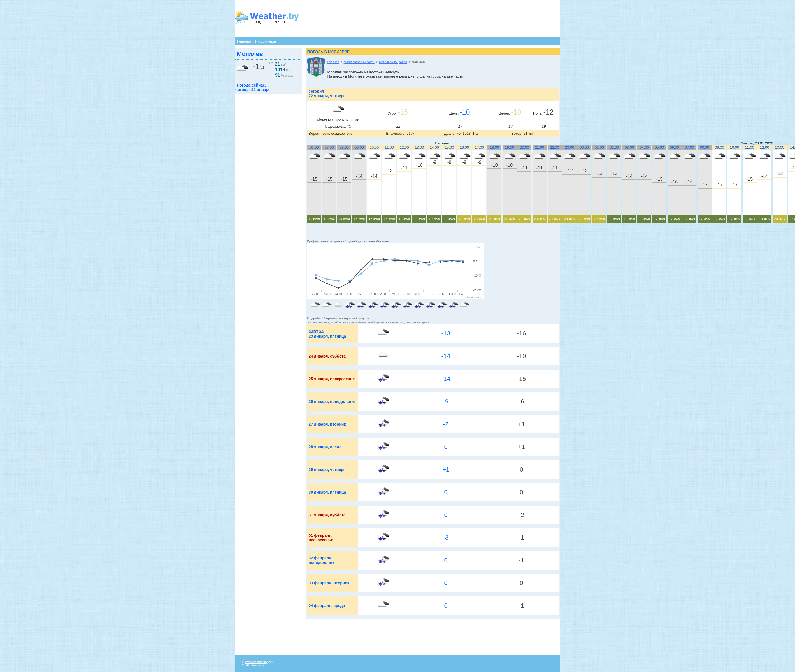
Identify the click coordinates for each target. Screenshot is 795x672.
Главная (244, 41)
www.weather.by (256, 662)
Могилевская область (359, 62)
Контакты (258, 665)
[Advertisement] (416, 18)
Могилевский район (393, 62)
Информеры (265, 41)
